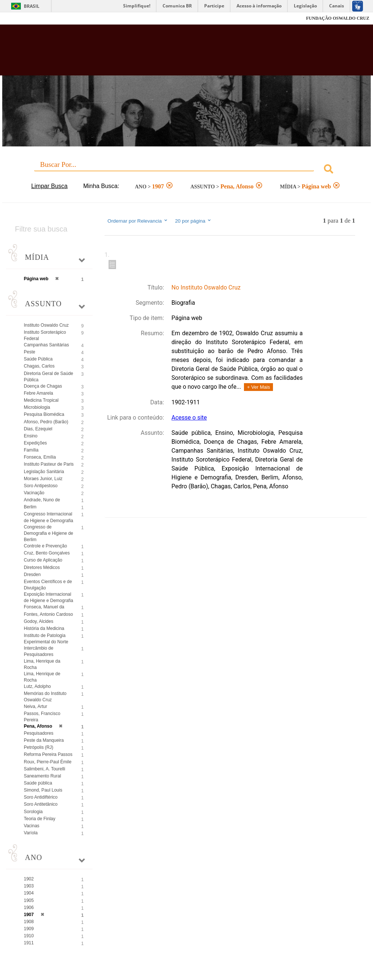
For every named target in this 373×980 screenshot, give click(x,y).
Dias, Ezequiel (38, 429)
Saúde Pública (38, 359)
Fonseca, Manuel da (44, 607)
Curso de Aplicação (43, 560)
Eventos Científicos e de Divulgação (48, 585)
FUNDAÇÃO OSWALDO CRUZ (338, 18)
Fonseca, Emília (40, 457)
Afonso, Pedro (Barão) (46, 422)
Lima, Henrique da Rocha (42, 664)
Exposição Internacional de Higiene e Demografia (49, 597)
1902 (29, 879)
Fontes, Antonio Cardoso (48, 614)
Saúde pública (38, 783)
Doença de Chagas (43, 386)
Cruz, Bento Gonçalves (47, 553)
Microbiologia (37, 407)
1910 (29, 936)
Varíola (31, 833)
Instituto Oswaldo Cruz (46, 325)
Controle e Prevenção (45, 546)
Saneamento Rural (42, 776)
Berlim (30, 507)
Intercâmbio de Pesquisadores (38, 651)
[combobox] (186, 170)
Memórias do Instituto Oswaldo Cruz (45, 697)
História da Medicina (44, 628)
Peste (30, 352)
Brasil (32, 6)
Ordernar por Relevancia (138, 221)
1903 (29, 886)
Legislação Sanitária (44, 472)
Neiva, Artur (36, 706)
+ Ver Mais (258, 387)
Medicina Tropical (41, 400)
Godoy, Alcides (38, 621)
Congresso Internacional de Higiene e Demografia (49, 517)
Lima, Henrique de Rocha (42, 677)
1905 (29, 900)
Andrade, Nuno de (42, 500)
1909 (29, 929)
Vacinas (32, 826)
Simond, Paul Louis (43, 790)
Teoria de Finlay (40, 819)
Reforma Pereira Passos (48, 754)
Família (31, 450)
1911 (29, 943)
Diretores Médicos (42, 567)
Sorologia (33, 812)
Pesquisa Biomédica (44, 414)
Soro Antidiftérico (41, 797)
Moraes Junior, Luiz (43, 479)
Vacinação (34, 493)
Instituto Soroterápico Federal (45, 335)
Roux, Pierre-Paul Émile (48, 762)
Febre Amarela (38, 393)
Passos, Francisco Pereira (42, 717)
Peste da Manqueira (44, 740)
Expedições (35, 443)
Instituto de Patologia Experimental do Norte (46, 639)
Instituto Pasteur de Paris (49, 464)
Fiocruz (22, 18)
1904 (29, 893)
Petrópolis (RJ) (38, 747)
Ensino (31, 436)
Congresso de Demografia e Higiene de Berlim (49, 533)
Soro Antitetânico (41, 804)
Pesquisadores (38, 733)
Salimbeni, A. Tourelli (44, 769)
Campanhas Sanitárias (46, 345)
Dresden (32, 575)
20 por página (194, 221)
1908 (29, 922)
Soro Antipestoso (41, 486)
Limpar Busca (49, 186)
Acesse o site (189, 418)
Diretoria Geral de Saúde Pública (49, 377)
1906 (29, 908)
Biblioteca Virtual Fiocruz (160, 53)
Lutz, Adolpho (37, 686)
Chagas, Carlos (39, 366)
